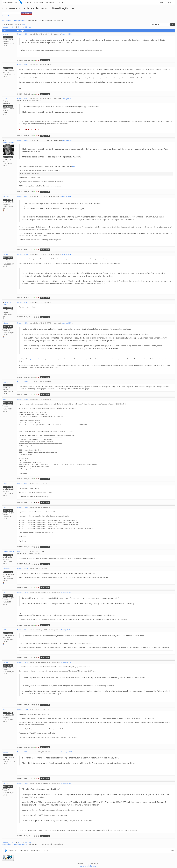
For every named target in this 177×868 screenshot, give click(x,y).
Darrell (5, 710)
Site (61, 2)
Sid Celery (6, 196)
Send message (8, 37)
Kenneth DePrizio (9, 552)
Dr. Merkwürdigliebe (8, 142)
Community (51, 2)
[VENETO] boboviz (7, 303)
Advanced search (8, 16)
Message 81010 (22, 592)
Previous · (5, 27)
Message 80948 (22, 323)
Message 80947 (22, 302)
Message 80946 (22, 254)
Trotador (6, 752)
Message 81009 (22, 569)
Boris (4, 507)
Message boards (8, 20)
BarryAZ (5, 254)
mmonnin (6, 382)
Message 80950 (22, 399)
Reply (42, 60)
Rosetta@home (10, 2)
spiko (4, 399)
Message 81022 (22, 783)
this (74, 166)
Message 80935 (22, 34)
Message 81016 (22, 662)
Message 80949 (22, 382)
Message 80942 (22, 65)
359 (26, 27)
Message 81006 (22, 507)
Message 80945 (22, 196)
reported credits (34, 359)
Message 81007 (22, 552)
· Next (29, 27)
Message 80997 (22, 484)
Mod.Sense (7, 99)
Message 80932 (66, 34)
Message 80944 (22, 140)
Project (28, 2)
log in (23, 24)
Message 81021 (22, 752)
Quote (48, 60)
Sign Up (162, 2)
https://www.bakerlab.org (89, 866)
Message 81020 (22, 709)
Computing (39, 2)
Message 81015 (22, 630)
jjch (4, 65)
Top (172, 851)
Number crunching (21, 20)
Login (170, 2)
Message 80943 (22, 99)
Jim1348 (5, 34)
